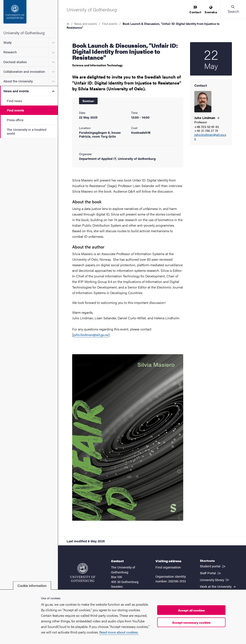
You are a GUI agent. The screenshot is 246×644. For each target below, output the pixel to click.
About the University (18, 81)
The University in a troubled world (27, 131)
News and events (16, 91)
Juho (207, 118)
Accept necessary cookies (191, 622)
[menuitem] (195, 10)
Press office (15, 120)
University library (215, 580)
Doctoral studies (15, 62)
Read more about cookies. (119, 632)
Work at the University (218, 586)
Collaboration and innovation (24, 71)
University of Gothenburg (24, 33)
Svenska (211, 10)
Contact (195, 10)
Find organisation (168, 567)
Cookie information (32, 585)
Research (10, 52)
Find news (14, 101)
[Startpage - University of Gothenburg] (29, 14)
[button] (233, 9)
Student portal (213, 566)
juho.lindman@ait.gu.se (210, 137)
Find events (15, 110)
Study (7, 42)
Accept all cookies (191, 610)
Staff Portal (211, 573)
